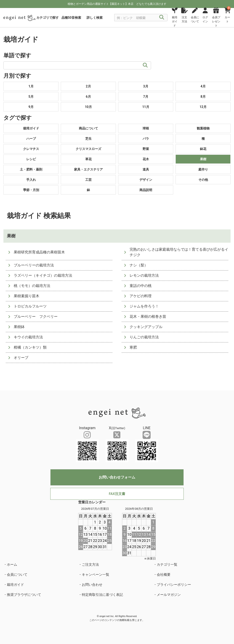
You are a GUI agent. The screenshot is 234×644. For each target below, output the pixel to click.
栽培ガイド (15, 585)
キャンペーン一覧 (96, 575)
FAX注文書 (117, 494)
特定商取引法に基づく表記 (102, 595)
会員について (17, 575)
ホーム (12, 565)
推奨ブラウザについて (24, 595)
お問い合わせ (92, 585)
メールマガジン (169, 595)
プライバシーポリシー (174, 585)
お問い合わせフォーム (117, 477)
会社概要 (164, 575)
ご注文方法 (90, 565)
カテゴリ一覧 (167, 565)
